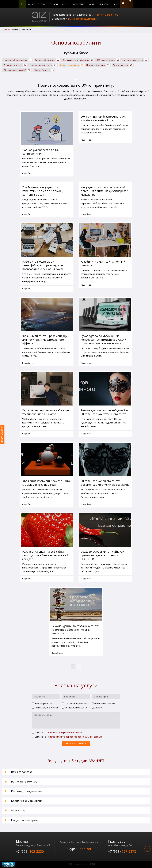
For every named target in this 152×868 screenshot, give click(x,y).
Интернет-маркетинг (135, 60)
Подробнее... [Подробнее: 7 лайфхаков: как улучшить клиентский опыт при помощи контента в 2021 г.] (28, 214)
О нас (31, 4)
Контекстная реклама (75, 703)
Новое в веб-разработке (18, 60)
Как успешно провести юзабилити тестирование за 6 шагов (46, 412)
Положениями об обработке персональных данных (74, 737)
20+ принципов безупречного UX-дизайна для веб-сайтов (104, 118)
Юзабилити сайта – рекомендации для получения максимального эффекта (46, 340)
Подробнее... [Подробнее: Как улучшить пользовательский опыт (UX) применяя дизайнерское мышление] (87, 214)
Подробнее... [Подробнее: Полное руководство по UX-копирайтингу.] (28, 173)
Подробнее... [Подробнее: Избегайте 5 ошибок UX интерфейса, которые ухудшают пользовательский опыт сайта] (28, 289)
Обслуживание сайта (74, 708)
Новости (104, 4)
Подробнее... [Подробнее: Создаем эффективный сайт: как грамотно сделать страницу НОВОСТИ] (87, 579)
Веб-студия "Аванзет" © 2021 (83, 864)
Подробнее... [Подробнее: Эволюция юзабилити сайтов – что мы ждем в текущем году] (28, 504)
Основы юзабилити (72, 65)
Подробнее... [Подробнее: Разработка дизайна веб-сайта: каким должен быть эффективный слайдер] (28, 579)
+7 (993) (122, 851)
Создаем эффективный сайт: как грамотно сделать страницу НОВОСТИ (102, 555)
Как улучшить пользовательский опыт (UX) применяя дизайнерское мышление (104, 191)
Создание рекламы (15, 65)
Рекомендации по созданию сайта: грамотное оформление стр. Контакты (75, 630)
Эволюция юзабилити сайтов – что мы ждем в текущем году (46, 483)
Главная (22, 4)
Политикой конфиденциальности (64, 732)
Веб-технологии (123, 65)
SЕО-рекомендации (108, 60)
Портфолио (78, 4)
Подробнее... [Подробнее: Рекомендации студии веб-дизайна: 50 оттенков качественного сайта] (87, 434)
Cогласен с (57, 732)
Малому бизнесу (44, 70)
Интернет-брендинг (98, 65)
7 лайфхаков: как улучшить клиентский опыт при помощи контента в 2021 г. (43, 191)
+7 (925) (30, 851)
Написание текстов (103, 703)
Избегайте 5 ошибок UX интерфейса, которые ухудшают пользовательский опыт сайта (44, 265)
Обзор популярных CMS (17, 70)
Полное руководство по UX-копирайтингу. (76, 85)
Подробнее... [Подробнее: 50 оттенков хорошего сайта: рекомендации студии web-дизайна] (87, 504)
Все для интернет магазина (78, 60)
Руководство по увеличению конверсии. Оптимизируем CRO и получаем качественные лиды (103, 340)
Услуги (42, 4)
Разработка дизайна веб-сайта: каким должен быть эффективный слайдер (45, 555)
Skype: (79, 849)
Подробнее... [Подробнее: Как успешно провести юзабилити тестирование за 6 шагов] (28, 434)
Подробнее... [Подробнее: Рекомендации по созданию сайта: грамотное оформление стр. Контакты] (57, 653)
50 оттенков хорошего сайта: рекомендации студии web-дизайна (105, 483)
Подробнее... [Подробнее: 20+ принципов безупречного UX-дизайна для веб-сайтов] (87, 140)
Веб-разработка (42, 703)
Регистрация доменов (45, 708)
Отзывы (54, 4)
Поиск (130, 4)
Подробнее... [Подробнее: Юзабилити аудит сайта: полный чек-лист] (87, 285)
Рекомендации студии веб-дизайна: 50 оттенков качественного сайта (105, 412)
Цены (65, 4)
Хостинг (97, 708)
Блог (115, 4)
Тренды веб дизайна (48, 60)
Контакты (124, 4)
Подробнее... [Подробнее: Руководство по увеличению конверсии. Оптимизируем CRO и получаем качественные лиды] (87, 363)
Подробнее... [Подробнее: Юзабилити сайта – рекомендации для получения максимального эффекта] (28, 363)
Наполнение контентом (43, 65)
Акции (92, 4)
